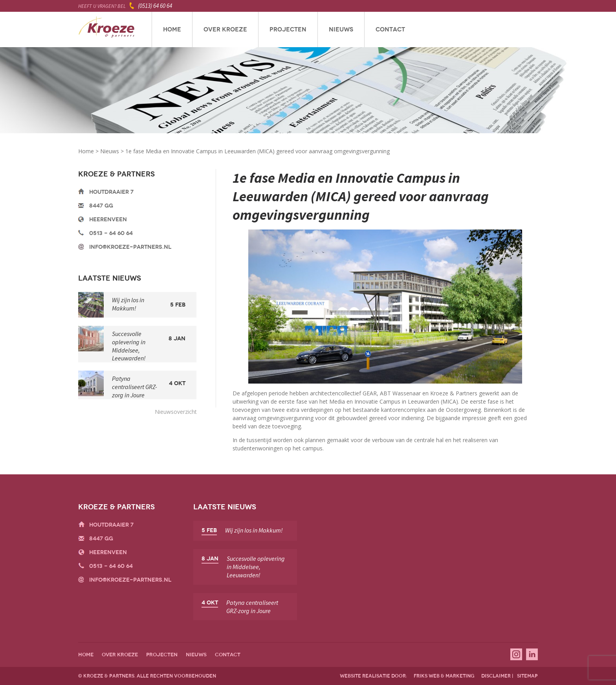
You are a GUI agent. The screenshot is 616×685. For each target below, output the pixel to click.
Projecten (288, 29)
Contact (390, 29)
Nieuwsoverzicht (176, 412)
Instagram (516, 654)
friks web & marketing (444, 676)
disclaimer (496, 676)
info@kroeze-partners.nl (130, 247)
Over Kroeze (225, 29)
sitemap (527, 676)
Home (172, 29)
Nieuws (341, 29)
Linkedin (532, 654)
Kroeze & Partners (107, 29)
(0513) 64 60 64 (155, 6)
